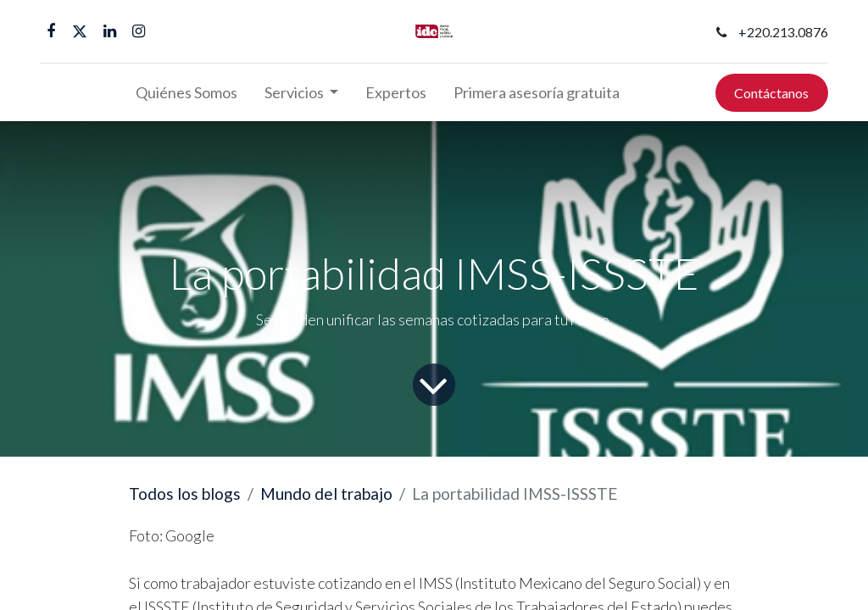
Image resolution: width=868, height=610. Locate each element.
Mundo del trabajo (326, 494)
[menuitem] (186, 93)
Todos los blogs (185, 494)
